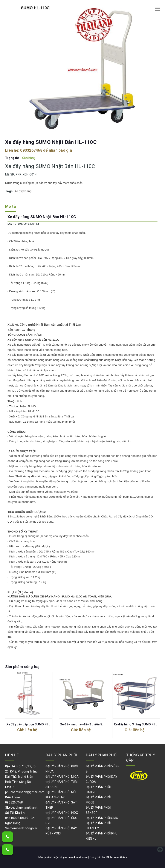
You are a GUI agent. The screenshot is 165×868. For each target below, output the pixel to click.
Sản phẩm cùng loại (23, 667)
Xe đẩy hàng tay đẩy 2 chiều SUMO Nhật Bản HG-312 (97, 724)
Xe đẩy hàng (23, 191)
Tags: (10, 191)
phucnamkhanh (27, 808)
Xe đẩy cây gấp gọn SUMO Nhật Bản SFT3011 (39, 724)
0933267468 (31, 150)
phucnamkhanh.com (75, 857)
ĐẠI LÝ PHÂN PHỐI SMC (102, 818)
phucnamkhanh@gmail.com (25, 792)
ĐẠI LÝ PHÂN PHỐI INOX (62, 813)
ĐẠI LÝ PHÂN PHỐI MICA (62, 777)
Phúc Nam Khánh (117, 857)
